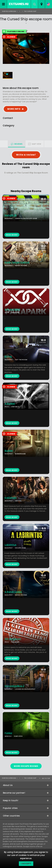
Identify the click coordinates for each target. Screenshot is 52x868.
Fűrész (8, 733)
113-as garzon (13, 639)
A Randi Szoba (13, 592)
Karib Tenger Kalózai (17, 262)
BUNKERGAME (20, 454)
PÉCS (7, 407)
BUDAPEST (9, 265)
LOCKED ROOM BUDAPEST (25, 689)
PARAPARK (16, 313)
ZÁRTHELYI (15, 407)
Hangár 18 (11, 215)
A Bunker (10, 404)
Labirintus (11, 545)
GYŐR (7, 313)
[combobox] (41, 4)
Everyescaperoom (9, 11)
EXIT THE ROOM (21, 360)
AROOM (18, 501)
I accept (26, 864)
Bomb (8, 357)
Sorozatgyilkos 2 (14, 686)
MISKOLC (8, 736)
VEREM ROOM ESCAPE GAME (26, 218)
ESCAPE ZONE (20, 548)
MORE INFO (14, 109)
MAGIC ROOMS (21, 265)
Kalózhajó (11, 498)
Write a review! (26, 155)
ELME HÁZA (18, 736)
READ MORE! (12, 282)
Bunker (9, 451)
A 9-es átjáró (13, 310)
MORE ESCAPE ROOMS (26, 766)
